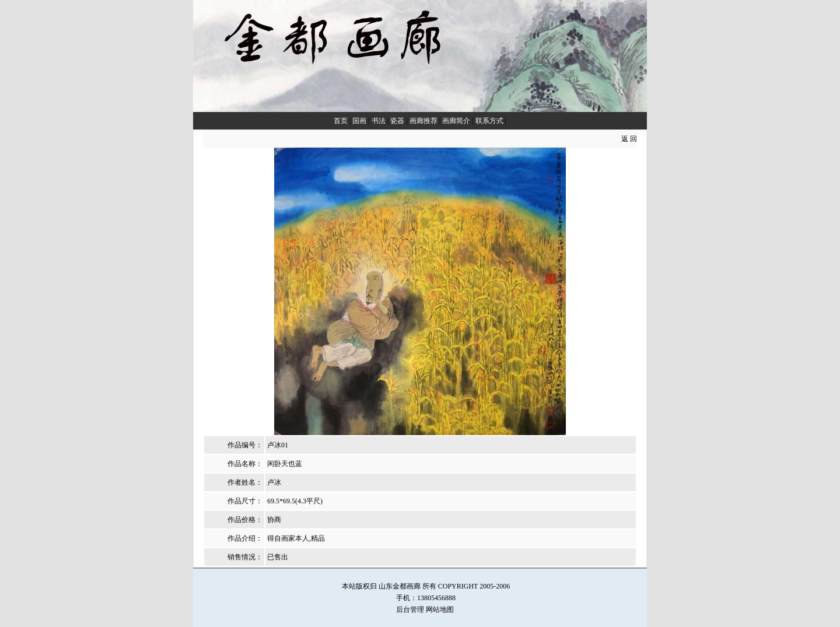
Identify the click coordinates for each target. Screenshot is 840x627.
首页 (341, 121)
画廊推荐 (423, 121)
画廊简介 (456, 121)
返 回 (629, 139)
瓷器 (397, 121)
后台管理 (410, 610)
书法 (379, 121)
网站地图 (440, 610)
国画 (359, 121)
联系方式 (489, 121)
